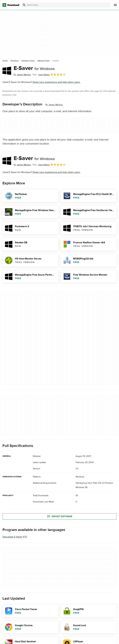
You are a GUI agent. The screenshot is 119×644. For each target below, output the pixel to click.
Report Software (59, 517)
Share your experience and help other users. (56, 82)
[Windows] (15, 61)
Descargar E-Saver (12, 537)
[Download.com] (11, 5)
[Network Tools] (44, 61)
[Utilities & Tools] (28, 61)
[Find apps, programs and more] (66, 5)
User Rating (52, 74)
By (22, 75)
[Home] (5, 61)
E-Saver (34, 68)
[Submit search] (24, 5)
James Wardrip (56, 105)
